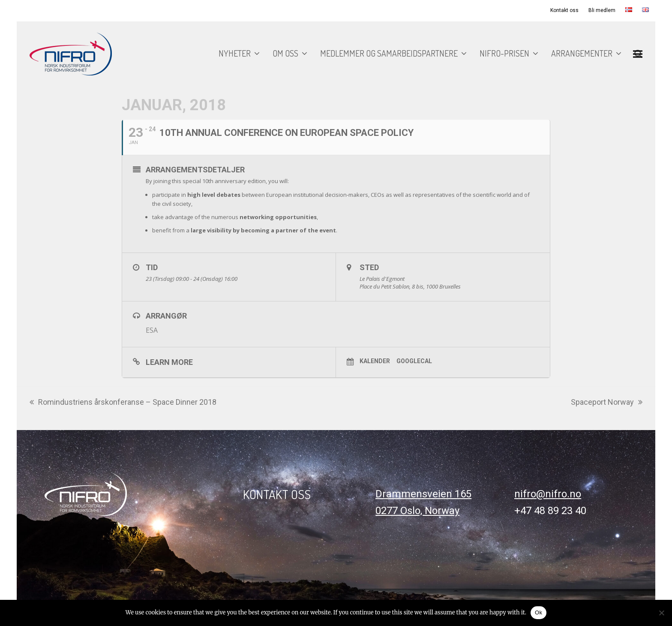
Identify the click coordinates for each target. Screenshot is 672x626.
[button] (638, 54)
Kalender (375, 361)
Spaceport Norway (607, 403)
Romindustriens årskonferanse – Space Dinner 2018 (123, 403)
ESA (152, 330)
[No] (661, 613)
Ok (538, 612)
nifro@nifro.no (548, 494)
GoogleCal (414, 361)
